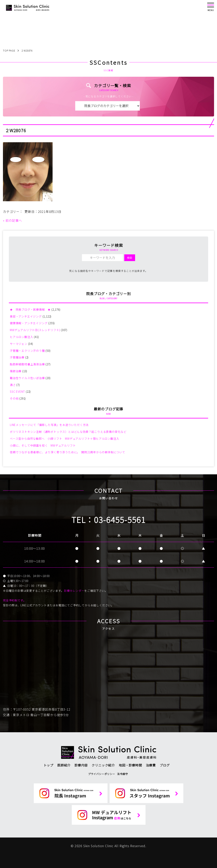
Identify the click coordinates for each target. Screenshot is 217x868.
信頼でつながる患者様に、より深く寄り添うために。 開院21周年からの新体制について (68, 452)
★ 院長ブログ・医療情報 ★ (30, 309)
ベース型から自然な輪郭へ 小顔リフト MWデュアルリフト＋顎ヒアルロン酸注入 (64, 439)
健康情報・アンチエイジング (29, 323)
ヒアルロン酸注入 (21, 337)
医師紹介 (64, 765)
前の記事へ (14, 220)
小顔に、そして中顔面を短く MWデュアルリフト (43, 445)
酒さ (13, 385)
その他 (14, 398)
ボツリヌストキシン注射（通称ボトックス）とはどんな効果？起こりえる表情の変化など (68, 432)
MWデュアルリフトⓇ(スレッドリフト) (35, 330)
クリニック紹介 (103, 765)
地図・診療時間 (130, 765)
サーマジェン (19, 344)
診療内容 (81, 765)
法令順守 (123, 774)
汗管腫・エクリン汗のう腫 (27, 351)
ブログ (165, 765)
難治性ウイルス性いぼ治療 (27, 378)
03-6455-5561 (120, 520)
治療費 (151, 765)
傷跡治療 (16, 371)
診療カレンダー (74, 591)
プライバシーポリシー (102, 774)
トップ (48, 765)
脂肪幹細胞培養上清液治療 (27, 364)
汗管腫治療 (17, 357)
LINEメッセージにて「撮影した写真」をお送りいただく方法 (49, 425)
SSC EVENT (17, 392)
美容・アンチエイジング (26, 316)
